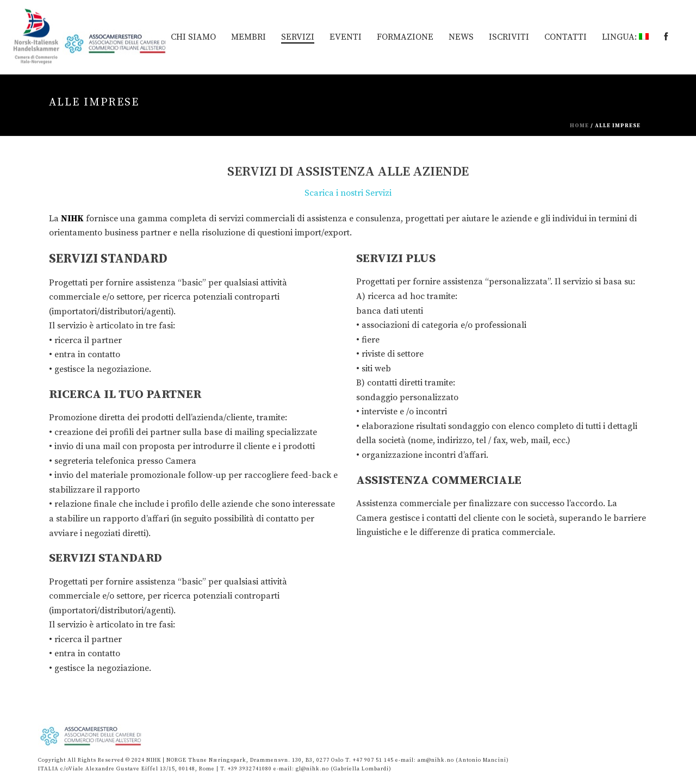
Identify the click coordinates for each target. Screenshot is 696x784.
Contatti (565, 37)
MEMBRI (248, 37)
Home (579, 126)
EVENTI (346, 37)
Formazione (405, 37)
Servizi (298, 37)
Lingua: (625, 37)
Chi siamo (193, 37)
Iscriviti (509, 37)
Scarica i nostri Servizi (348, 193)
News (461, 37)
